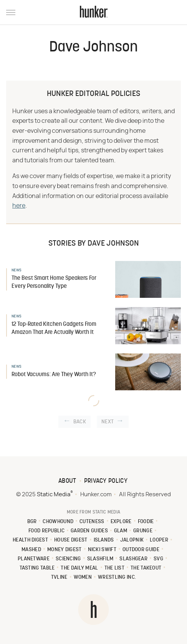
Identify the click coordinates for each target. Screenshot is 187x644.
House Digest (71, 540)
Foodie (146, 522)
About (67, 481)
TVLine (59, 577)
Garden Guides (89, 531)
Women (83, 577)
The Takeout (146, 568)
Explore (121, 522)
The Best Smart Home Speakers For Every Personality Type (54, 282)
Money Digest (65, 550)
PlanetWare (34, 559)
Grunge (143, 531)
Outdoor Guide (141, 550)
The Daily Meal (79, 568)
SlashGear (133, 559)
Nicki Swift (102, 550)
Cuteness (92, 522)
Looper (159, 540)
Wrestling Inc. (117, 577)
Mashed (31, 550)
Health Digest (30, 540)
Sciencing (68, 559)
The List (114, 568)
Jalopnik (132, 540)
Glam (121, 531)
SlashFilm (100, 559)
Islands (104, 540)
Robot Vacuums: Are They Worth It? (54, 375)
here (19, 206)
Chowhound (58, 522)
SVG (158, 559)
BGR (32, 522)
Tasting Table (37, 568)
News (17, 270)
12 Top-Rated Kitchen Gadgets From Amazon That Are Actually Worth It (54, 329)
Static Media (54, 495)
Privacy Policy (106, 481)
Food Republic (46, 531)
